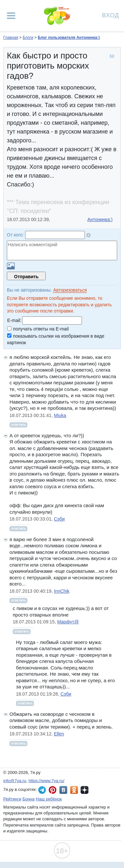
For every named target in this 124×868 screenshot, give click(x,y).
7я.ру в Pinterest (53, 790)
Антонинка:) (100, 219)
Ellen (59, 734)
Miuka (60, 415)
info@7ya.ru (15, 781)
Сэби (59, 519)
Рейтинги (12, 799)
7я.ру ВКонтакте (63, 790)
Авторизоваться (70, 290)
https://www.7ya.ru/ (47, 781)
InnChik (62, 591)
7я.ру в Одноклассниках (74, 790)
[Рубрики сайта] (11, 16)
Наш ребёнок (49, 799)
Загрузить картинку (11, 266)
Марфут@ (68, 622)
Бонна (29, 799)
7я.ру (85, 790)
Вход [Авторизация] (111, 15)
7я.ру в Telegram (42, 790)
